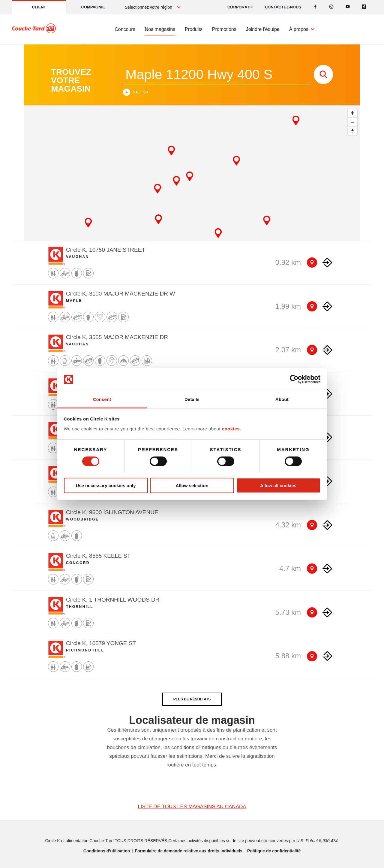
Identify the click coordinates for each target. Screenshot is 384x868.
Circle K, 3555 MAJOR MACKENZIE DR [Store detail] (117, 337)
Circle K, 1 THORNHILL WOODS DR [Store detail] (113, 600)
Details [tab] (192, 399)
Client (39, 7)
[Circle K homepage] (35, 29)
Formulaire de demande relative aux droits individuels (189, 851)
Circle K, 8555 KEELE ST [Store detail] (98, 556)
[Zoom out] (352, 122)
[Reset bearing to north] (352, 131)
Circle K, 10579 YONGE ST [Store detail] (101, 643)
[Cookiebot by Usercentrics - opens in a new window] (294, 379)
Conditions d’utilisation (107, 851)
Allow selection (192, 485)
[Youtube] (348, 7)
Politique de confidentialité (274, 851)
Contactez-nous (283, 7)
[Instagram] (331, 7)
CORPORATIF (240, 7)
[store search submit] (323, 74)
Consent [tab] (102, 399)
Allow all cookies (278, 485)
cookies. (232, 429)
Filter (136, 93)
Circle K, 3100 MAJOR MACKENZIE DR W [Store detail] (120, 294)
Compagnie (93, 7)
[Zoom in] (352, 113)
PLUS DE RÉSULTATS (192, 699)
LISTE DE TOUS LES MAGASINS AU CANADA (192, 807)
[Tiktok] (364, 7)
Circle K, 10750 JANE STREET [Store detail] (106, 250)
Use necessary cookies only (106, 485)
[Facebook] (315, 7)
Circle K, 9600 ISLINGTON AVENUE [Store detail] (112, 512)
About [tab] (282, 399)
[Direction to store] (327, 263)
